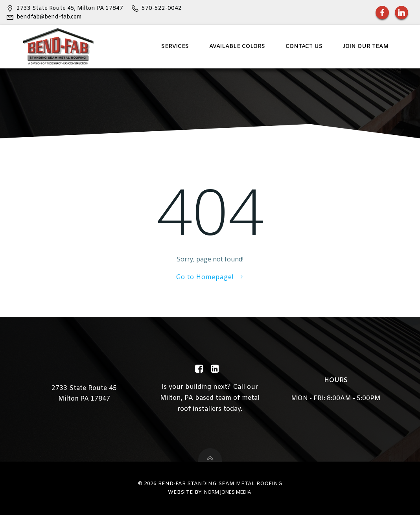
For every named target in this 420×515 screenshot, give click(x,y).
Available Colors (237, 47)
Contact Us (304, 47)
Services (175, 47)
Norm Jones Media (227, 492)
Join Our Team (366, 47)
